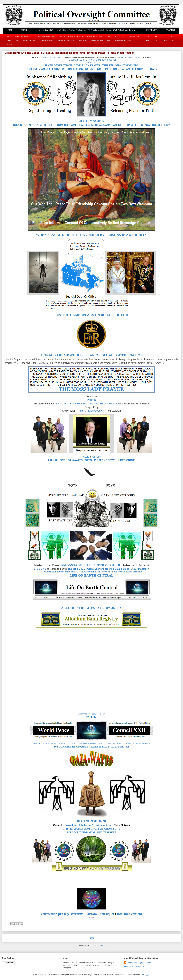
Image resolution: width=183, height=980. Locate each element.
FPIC (63, 460)
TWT (174, 41)
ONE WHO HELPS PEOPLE (103, 404)
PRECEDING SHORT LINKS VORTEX (96, 572)
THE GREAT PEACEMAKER (70, 404)
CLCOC (147, 36)
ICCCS (164, 36)
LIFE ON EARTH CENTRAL (91, 575)
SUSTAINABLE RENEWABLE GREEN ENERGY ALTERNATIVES (91, 747)
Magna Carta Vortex (30, 41)
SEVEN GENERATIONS (58, 65)
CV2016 (173, 36)
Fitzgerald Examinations (116, 569)
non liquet (107, 914)
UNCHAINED (91, 62)
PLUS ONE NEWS (105, 460)
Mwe (109, 41)
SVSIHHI (139, 41)
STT (109, 36)
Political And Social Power (24, 36)
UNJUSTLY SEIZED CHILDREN (84, 743)
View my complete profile (134, 966)
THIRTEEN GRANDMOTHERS (120, 65)
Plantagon (144, 569)
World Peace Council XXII (66, 41)
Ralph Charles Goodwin (91, 411)
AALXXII (52, 460)
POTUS (91, 400)
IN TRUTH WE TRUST (130, 57)
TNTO (148, 41)
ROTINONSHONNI (91, 821)
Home (9, 36)
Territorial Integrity (47, 41)
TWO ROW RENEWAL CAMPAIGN (128, 572)
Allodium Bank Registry (95, 36)
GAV (155, 36)
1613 (134, 569)
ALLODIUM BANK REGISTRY (138, 743)
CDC (123, 36)
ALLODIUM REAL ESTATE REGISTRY (91, 608)
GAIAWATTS (75, 460)
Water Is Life (83, 41)
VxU (17, 41)
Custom (91, 914)
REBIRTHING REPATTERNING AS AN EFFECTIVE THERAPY (121, 69)
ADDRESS (96, 457)
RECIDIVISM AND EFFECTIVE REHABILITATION (54, 69)
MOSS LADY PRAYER (87, 65)
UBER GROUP (127, 460)
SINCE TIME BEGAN (51, 57)
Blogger (146, 974)
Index (166, 41)
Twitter (9, 41)
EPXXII (157, 41)
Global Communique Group (46, 36)
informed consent (130, 914)
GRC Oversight (135, 36)
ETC (36, 569)
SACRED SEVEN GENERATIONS (111, 743)
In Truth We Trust (97, 41)
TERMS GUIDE (109, 565)
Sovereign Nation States (123, 41)
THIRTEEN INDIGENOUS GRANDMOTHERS (59, 572)
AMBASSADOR (73, 565)
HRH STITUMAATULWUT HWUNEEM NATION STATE (91, 829)
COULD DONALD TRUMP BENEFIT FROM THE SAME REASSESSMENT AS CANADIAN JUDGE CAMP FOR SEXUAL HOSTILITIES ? (91, 125)
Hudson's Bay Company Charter (85, 569)
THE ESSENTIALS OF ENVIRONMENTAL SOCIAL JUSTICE (91, 60)
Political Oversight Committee (140, 963)
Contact (9, 45)
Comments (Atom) (97, 945)
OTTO (88, 460)
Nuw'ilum (71, 825)
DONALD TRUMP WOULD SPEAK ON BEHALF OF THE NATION (92, 355)
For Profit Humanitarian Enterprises (71, 36)
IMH (116, 36)
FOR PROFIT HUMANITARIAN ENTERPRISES (91, 832)
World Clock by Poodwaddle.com (92, 714)
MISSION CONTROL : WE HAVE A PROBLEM (51, 743)
